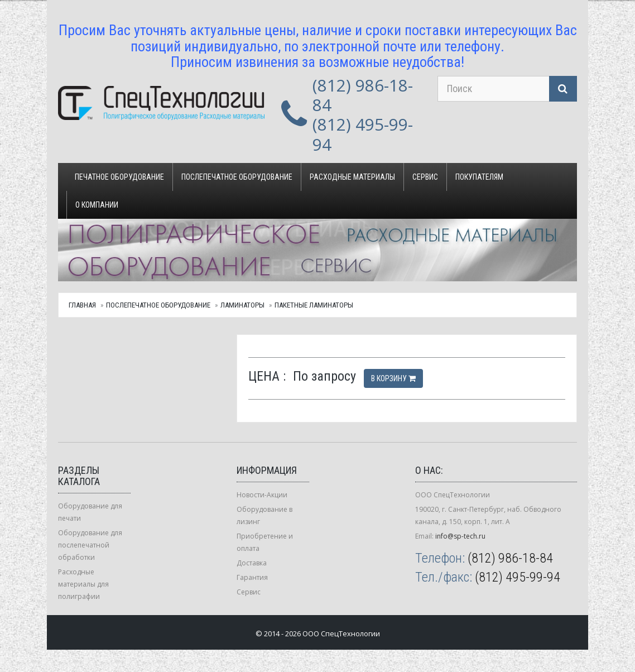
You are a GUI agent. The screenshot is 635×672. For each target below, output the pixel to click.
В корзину (393, 378)
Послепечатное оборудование (237, 177)
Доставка (252, 563)
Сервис (425, 177)
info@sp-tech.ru (460, 536)
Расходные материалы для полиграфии (83, 584)
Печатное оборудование (119, 177)
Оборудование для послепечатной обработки (90, 545)
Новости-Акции (262, 495)
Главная (82, 305)
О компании (97, 205)
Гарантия (252, 577)
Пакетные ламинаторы (314, 305)
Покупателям (479, 177)
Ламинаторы (242, 305)
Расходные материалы (352, 177)
